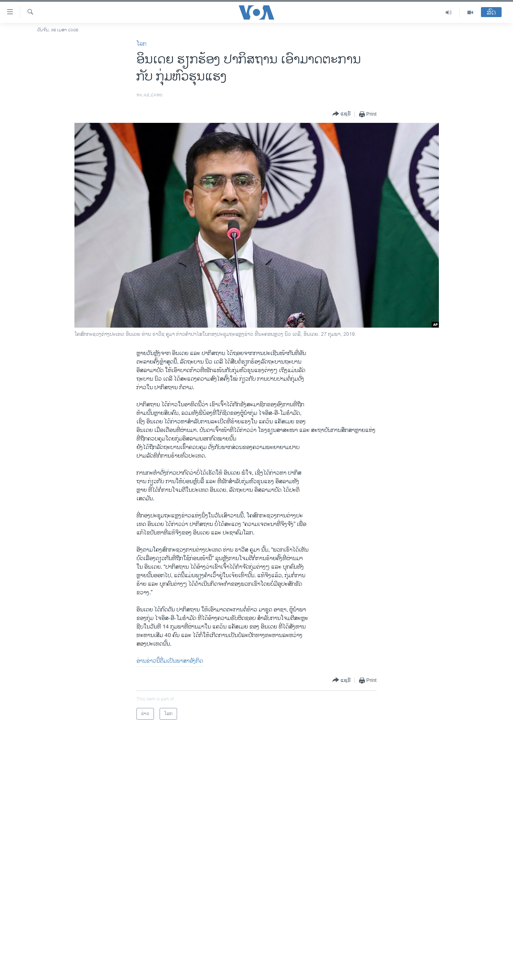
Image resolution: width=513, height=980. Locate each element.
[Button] (342, 114)
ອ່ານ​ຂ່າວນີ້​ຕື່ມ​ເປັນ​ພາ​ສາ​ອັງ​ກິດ (170, 661)
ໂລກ (141, 44)
